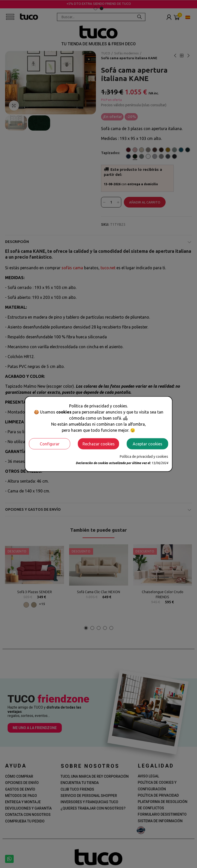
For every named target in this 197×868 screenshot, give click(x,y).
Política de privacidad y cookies (144, 456)
